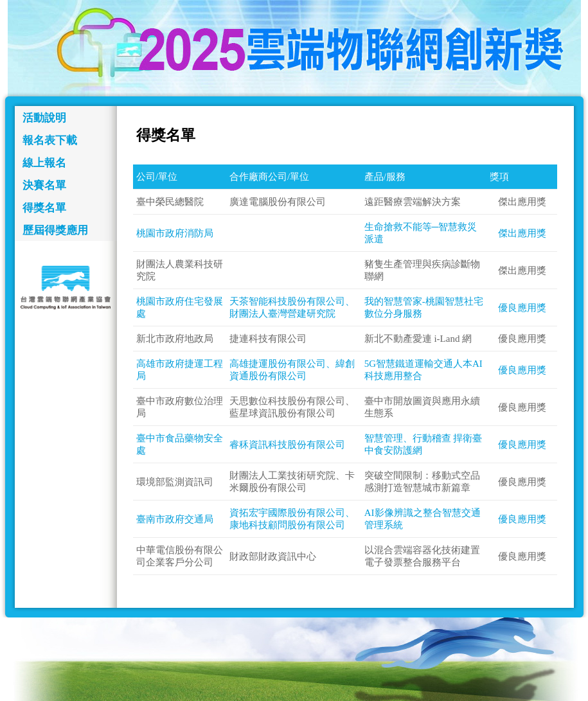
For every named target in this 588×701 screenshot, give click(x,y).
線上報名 (44, 163)
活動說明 (44, 118)
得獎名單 (44, 208)
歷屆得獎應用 (55, 230)
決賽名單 (44, 185)
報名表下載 (50, 140)
